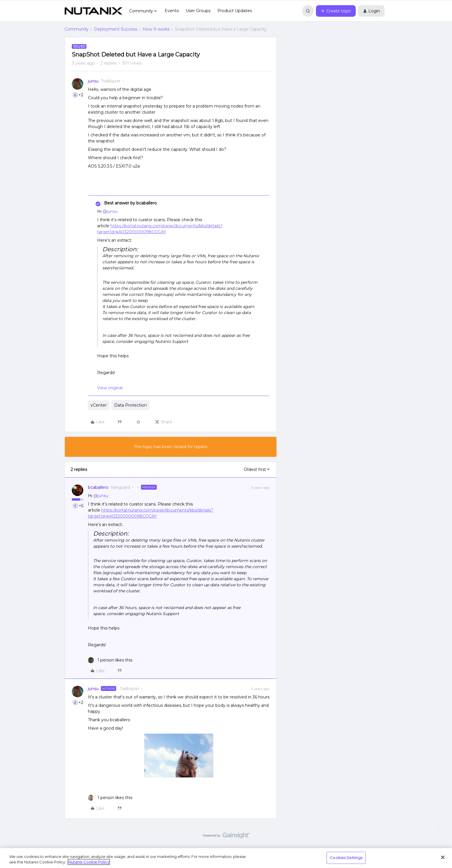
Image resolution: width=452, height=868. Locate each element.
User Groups (198, 11)
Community (77, 29)
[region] (226, 858)
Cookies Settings (346, 858)
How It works (156, 29)
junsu (93, 81)
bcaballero (98, 487)
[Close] (443, 857)
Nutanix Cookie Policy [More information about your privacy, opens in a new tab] (89, 862)
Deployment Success (116, 29)
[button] (336, 11)
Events (172, 11)
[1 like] (110, 660)
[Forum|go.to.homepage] (93, 11)
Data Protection (130, 405)
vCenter (99, 405)
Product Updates (235, 11)
